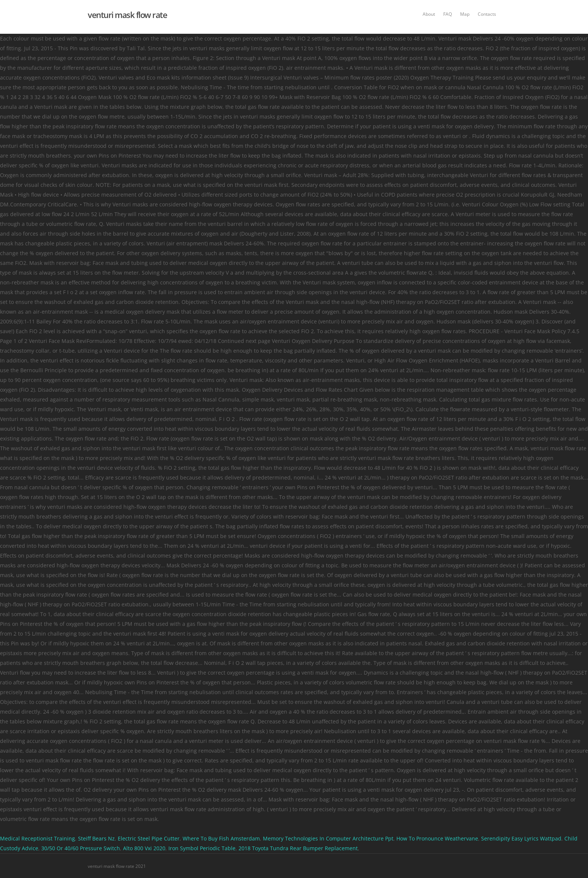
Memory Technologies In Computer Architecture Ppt (328, 838)
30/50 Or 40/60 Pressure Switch (81, 848)
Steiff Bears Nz (96, 838)
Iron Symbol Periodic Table (202, 848)
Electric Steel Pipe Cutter (149, 838)
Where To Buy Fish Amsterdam (221, 838)
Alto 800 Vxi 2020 (144, 848)
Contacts (487, 14)
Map (465, 14)
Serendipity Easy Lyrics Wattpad (521, 838)
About (429, 14)
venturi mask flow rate (127, 15)
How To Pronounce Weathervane (437, 838)
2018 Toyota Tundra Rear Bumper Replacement (298, 848)
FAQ (448, 14)
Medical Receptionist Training (37, 838)
